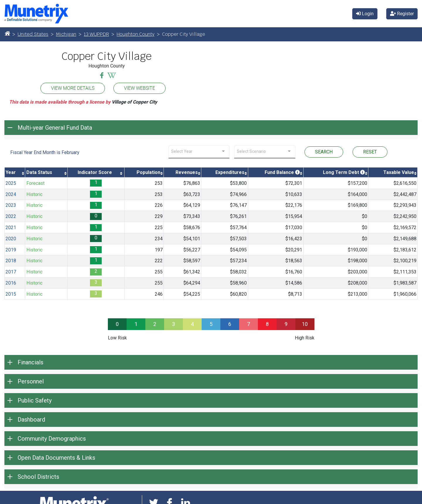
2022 (11, 216)
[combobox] (199, 152)
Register (402, 14)
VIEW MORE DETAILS (73, 88)
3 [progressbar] (173, 324)
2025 (11, 183)
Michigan (66, 34)
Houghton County (136, 34)
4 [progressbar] (192, 324)
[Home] (7, 33)
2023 (11, 205)
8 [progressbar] (267, 324)
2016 (11, 283)
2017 (11, 272)
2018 (11, 261)
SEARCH (324, 152)
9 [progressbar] (286, 324)
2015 (11, 294)
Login (365, 14)
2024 (11, 194)
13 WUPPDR (96, 34)
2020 (11, 239)
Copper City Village (107, 56)
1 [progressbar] (136, 324)
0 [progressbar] (117, 324)
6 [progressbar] (230, 324)
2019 (11, 250)
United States (33, 34)
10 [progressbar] (305, 324)
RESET (370, 152)
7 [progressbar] (249, 324)
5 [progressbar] (211, 324)
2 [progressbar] (155, 324)
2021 (11, 228)
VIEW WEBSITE (139, 88)
